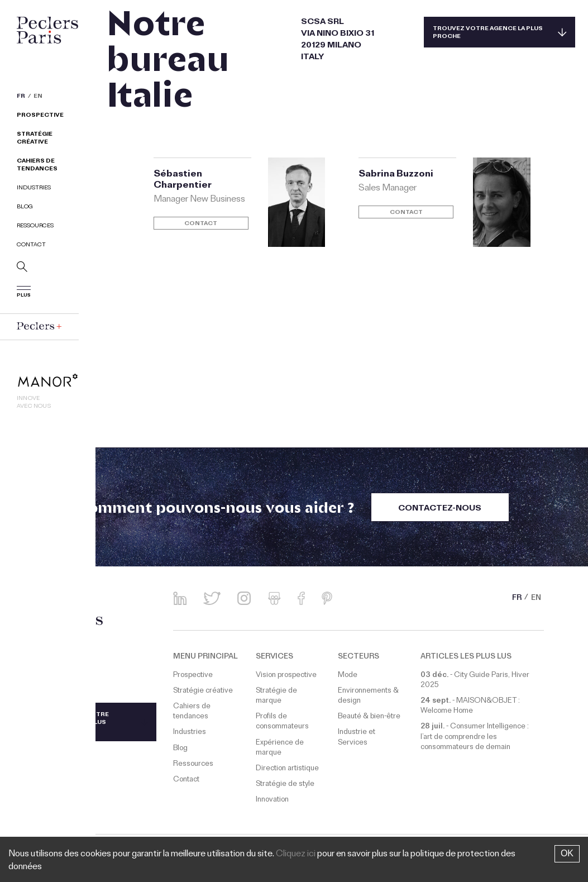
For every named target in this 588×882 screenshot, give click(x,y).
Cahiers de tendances (37, 166)
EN (38, 97)
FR (21, 97)
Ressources (35, 227)
